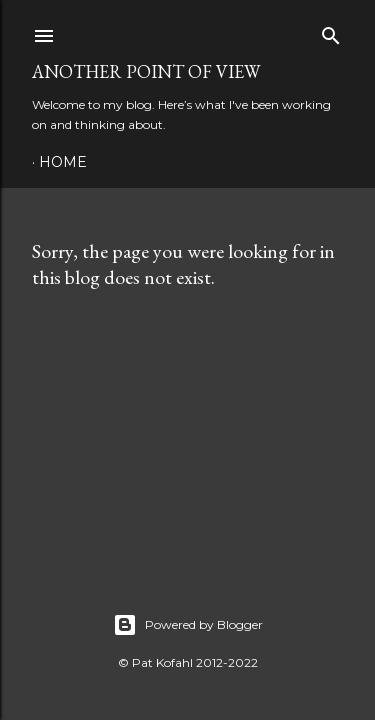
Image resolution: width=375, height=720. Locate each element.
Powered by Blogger (188, 625)
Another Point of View (146, 71)
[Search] (331, 31)
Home (63, 162)
